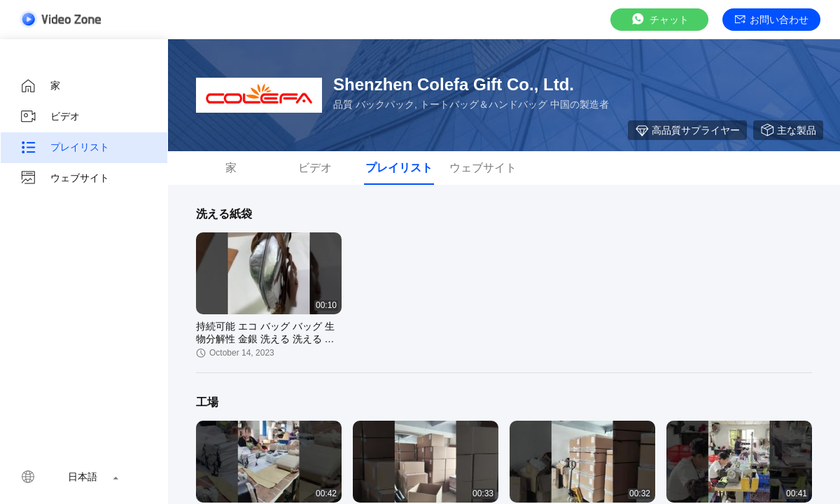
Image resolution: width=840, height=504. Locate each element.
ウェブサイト (64, 178)
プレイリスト (64, 148)
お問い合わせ (772, 20)
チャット (659, 19)
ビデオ (50, 117)
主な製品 (788, 130)
